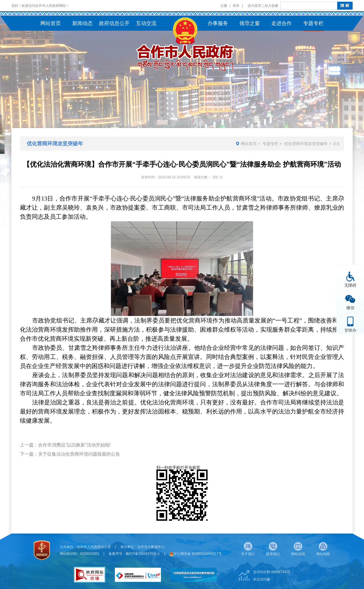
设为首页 (255, 6)
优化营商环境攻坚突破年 (306, 144)
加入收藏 (271, 6)
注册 (224, 6)
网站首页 (249, 144)
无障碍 (350, 285)
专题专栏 (270, 144)
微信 (350, 308)
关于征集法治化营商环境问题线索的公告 (79, 454)
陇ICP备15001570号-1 (143, 554)
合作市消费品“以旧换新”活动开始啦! (74, 445)
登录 (236, 6)
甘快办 (350, 330)
